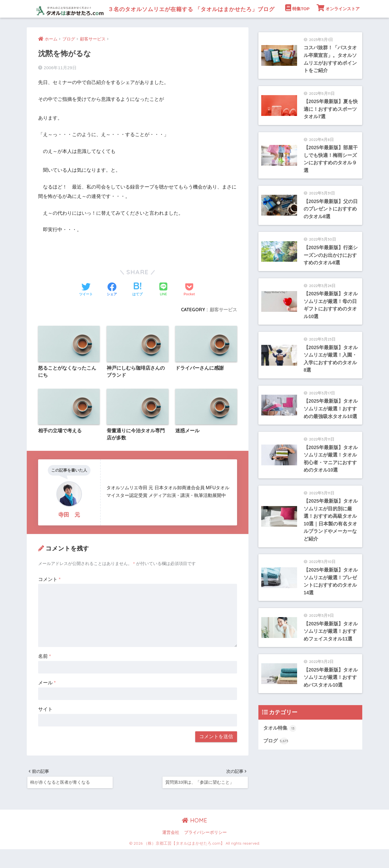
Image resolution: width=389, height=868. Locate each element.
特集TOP (297, 25)
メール (47, 701)
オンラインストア (338, 25)
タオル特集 (280, 751)
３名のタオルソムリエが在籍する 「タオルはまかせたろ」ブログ (175, 9)
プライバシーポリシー (205, 851)
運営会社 (171, 851)
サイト (45, 727)
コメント (49, 597)
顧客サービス (223, 327)
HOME (195, 839)
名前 (45, 674)
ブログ (276, 764)
